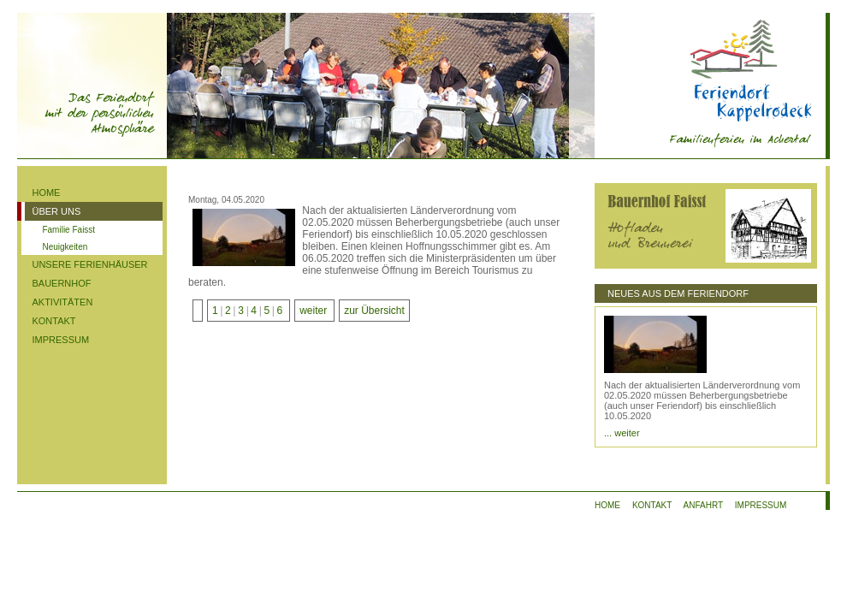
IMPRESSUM (60, 340)
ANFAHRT (703, 505)
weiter (313, 311)
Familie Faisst (68, 230)
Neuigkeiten (65, 247)
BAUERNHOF (61, 283)
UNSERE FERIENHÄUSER (89, 264)
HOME (46, 192)
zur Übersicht (374, 311)
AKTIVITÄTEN (62, 302)
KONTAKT (53, 321)
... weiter (622, 433)
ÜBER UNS (56, 211)
